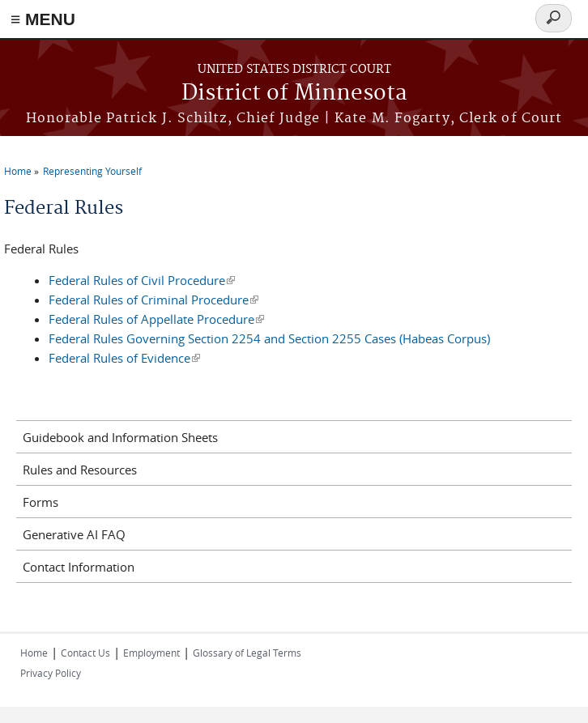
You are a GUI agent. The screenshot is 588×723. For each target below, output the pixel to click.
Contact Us (85, 653)
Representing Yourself (92, 171)
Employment (151, 653)
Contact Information (79, 567)
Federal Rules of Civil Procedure (142, 280)
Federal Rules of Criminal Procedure (153, 300)
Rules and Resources (80, 470)
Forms (40, 502)
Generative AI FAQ (74, 534)
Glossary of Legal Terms (247, 653)
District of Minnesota (294, 94)
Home (18, 171)
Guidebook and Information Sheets (120, 437)
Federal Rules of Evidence (124, 358)
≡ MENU (43, 19)
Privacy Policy (51, 673)
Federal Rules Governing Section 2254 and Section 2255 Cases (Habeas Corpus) (269, 338)
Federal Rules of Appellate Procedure (156, 319)
